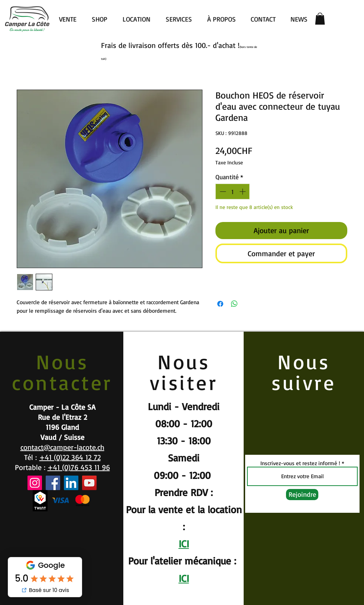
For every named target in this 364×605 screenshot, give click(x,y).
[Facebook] (53, 483)
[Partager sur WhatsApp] (234, 304)
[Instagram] (35, 483)
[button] (320, 19)
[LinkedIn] (71, 483)
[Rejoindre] (302, 495)
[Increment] (243, 192)
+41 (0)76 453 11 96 (79, 467)
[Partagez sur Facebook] (220, 304)
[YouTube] (89, 483)
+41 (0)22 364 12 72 (70, 457)
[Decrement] (222, 192)
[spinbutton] (233, 192)
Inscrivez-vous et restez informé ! (300, 463)
